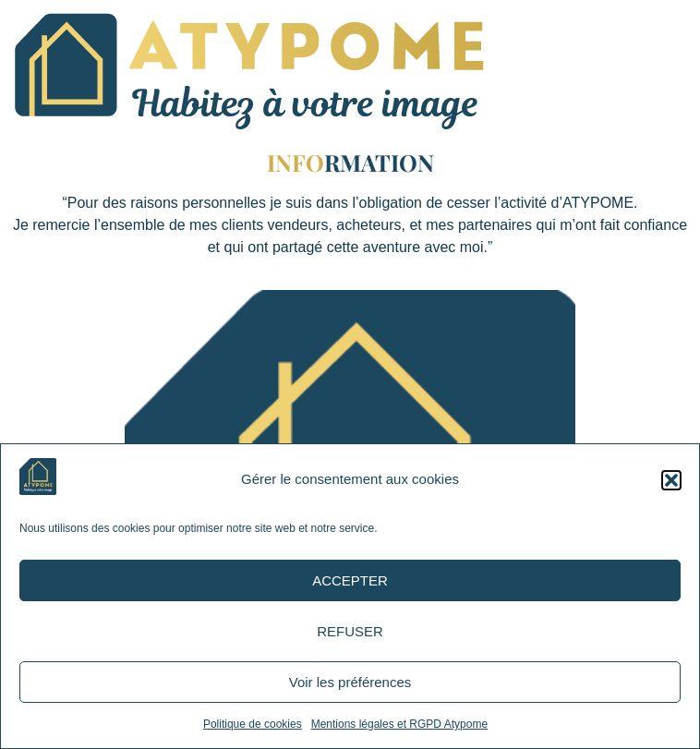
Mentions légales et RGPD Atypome (399, 724)
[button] (671, 480)
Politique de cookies (253, 724)
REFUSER (350, 631)
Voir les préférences (350, 682)
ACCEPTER (350, 580)
